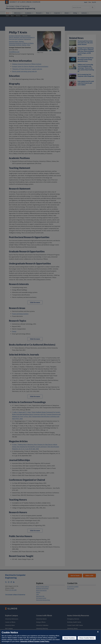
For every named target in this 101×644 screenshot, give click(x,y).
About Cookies (69, 638)
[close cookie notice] (98, 632)
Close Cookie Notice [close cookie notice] (87, 638)
